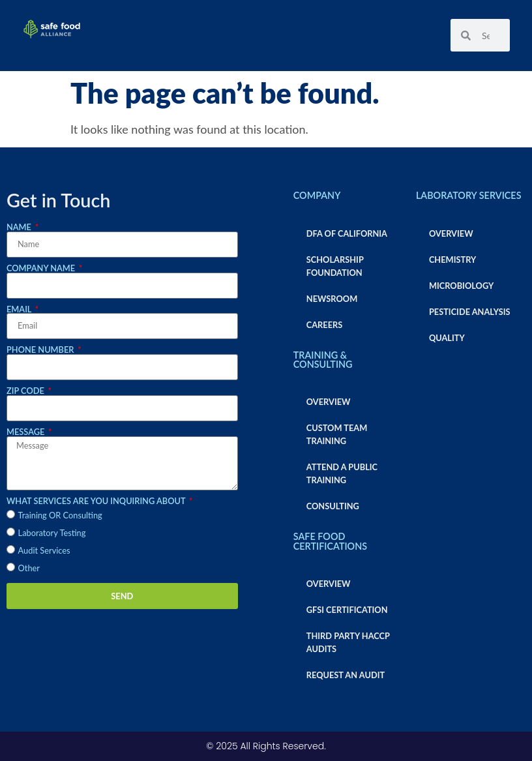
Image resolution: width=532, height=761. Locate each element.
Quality (447, 338)
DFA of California (347, 233)
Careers (325, 325)
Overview (329, 402)
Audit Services (44, 550)
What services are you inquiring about (97, 501)
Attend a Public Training (342, 473)
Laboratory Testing (52, 533)
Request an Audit (346, 675)
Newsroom (332, 299)
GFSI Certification (347, 610)
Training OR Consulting (60, 515)
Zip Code (26, 391)
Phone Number (41, 350)
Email (20, 309)
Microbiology (461, 286)
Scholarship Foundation (335, 266)
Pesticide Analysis (470, 312)
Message (27, 432)
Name (20, 227)
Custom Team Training (337, 434)
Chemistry (452, 260)
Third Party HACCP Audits (348, 642)
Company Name (42, 268)
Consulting (333, 506)
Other (29, 568)
